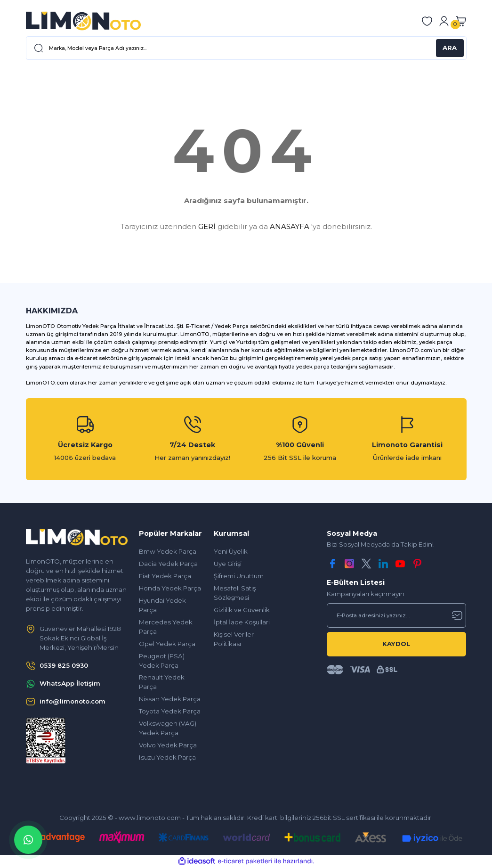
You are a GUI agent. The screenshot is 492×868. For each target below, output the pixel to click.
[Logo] (83, 21)
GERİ (207, 226)
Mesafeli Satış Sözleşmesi (235, 593)
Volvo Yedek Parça (168, 745)
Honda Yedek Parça (170, 588)
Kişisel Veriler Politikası (234, 639)
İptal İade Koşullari (242, 622)
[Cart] (461, 21)
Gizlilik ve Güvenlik (242, 610)
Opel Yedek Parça (167, 644)
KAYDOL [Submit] (396, 644)
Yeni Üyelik (231, 551)
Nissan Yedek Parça (170, 699)
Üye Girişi (228, 564)
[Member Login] (444, 21)
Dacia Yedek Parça (168, 564)
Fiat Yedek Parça (165, 576)
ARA (450, 48)
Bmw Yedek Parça (168, 551)
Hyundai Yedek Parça (162, 605)
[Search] (246, 48)
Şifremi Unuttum (239, 576)
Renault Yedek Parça (162, 682)
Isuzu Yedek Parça (167, 757)
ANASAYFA (290, 226)
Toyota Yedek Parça (170, 711)
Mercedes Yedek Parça (166, 627)
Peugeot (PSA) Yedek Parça (162, 661)
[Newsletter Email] (396, 615)
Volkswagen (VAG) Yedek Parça (168, 728)
